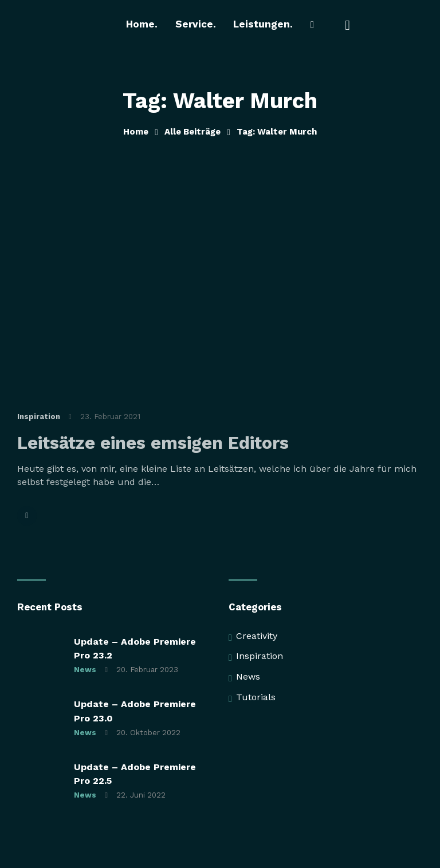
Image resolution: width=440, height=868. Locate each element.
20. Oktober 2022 (148, 733)
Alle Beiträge (192, 132)
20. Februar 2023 (147, 670)
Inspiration (39, 417)
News (85, 670)
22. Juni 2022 (141, 796)
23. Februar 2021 (110, 417)
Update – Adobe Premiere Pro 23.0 (135, 711)
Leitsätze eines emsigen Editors (153, 444)
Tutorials (256, 698)
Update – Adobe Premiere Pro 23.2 (135, 649)
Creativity (257, 636)
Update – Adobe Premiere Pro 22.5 (135, 774)
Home (136, 132)
